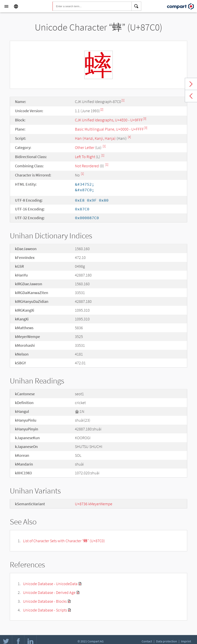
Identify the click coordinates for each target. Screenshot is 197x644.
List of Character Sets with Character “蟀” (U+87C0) (64, 541)
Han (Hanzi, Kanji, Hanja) (95, 138)
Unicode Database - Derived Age (49, 592)
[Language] (16, 6)
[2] (102, 109)
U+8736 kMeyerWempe (94, 504)
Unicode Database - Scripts (45, 610)
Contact (147, 641)
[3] (145, 118)
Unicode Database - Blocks (45, 601)
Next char (191, 84)
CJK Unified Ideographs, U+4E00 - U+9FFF (109, 120)
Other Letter (85, 147)
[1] (123, 100)
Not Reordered (87, 166)
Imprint (186, 641)
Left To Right (85, 157)
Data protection (167, 641)
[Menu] (6, 6)
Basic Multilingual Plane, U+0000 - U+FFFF (109, 129)
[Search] (136, 6)
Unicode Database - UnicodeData (50, 584)
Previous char (191, 96)
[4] (129, 137)
